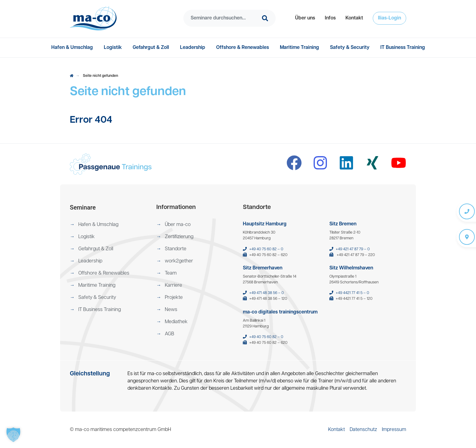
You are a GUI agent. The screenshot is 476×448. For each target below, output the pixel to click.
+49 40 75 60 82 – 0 (266, 249)
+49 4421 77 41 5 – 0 (352, 293)
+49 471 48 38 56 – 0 (267, 293)
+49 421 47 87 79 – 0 (353, 249)
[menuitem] (305, 18)
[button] (305, 18)
